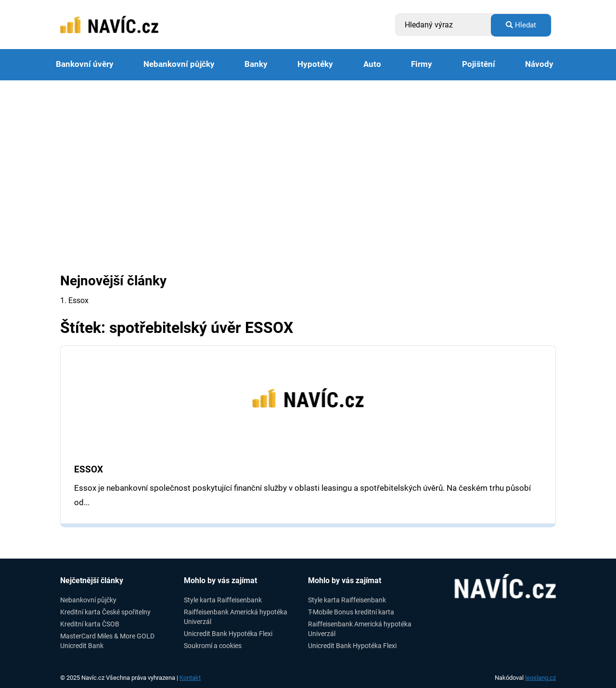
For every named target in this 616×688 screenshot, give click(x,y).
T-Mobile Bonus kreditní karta (351, 612)
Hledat (521, 25)
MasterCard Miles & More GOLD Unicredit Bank (107, 641)
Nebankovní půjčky (179, 64)
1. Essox (74, 300)
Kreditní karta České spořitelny (105, 612)
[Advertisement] (308, 153)
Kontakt (190, 678)
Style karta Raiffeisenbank (223, 600)
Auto (372, 64)
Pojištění (479, 64)
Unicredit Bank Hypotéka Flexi (228, 634)
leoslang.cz (540, 678)
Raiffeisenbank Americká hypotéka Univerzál (236, 617)
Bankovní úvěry (85, 64)
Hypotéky (315, 64)
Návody (539, 64)
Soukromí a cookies (213, 646)
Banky (256, 64)
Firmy (422, 64)
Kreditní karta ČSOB (90, 624)
